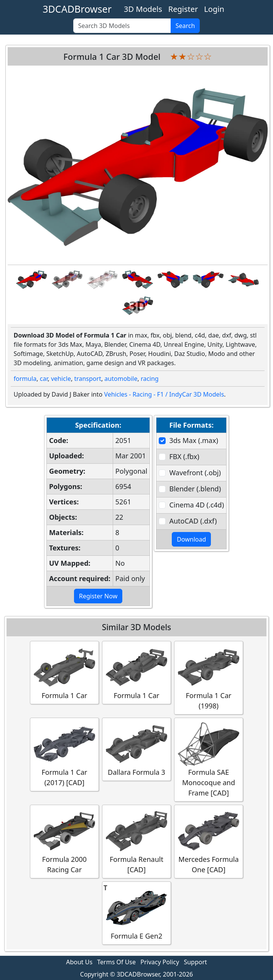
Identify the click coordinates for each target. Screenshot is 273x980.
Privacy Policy (160, 962)
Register (183, 9)
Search (185, 26)
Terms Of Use (116, 962)
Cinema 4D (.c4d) (197, 505)
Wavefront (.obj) (195, 473)
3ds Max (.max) (193, 440)
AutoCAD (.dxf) (193, 521)
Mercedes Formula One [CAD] (209, 841)
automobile (121, 379)
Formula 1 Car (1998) (209, 677)
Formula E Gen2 (136, 913)
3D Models (143, 9)
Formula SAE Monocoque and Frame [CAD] (209, 759)
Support (195, 962)
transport (88, 379)
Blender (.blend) (195, 489)
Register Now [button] (98, 596)
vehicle (61, 379)
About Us (79, 962)
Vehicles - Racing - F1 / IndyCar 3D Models (164, 394)
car (44, 379)
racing (150, 379)
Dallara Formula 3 (136, 749)
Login (214, 9)
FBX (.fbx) (184, 456)
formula (25, 379)
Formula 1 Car (64, 672)
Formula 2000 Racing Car (64, 841)
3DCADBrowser (77, 9)
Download (191, 539)
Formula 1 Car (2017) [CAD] (64, 754)
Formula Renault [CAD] (136, 841)
